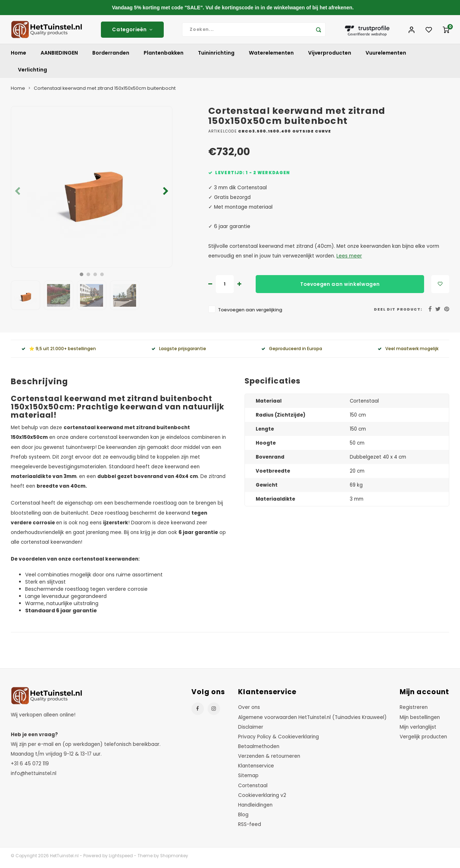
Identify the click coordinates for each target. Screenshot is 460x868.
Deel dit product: (398, 313)
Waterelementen (271, 56)
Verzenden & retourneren (269, 760)
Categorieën (132, 31)
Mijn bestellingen (420, 721)
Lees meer (349, 259)
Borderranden (111, 56)
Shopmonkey (174, 859)
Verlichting (32, 73)
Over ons (249, 711)
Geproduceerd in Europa (292, 352)
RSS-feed (250, 828)
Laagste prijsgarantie (179, 352)
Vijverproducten (330, 56)
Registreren (414, 711)
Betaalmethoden (259, 750)
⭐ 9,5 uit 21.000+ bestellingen (59, 352)
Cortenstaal (253, 789)
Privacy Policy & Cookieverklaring (278, 740)
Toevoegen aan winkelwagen (340, 287)
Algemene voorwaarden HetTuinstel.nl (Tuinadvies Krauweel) (312, 721)
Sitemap (248, 779)
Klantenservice (256, 769)
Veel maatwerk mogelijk (408, 352)
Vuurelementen (386, 56)
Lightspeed (121, 859)
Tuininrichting (216, 56)
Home (18, 56)
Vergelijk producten (423, 740)
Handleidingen (255, 809)
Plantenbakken (164, 56)
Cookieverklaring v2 (262, 799)
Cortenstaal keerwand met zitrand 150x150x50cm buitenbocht (105, 92)
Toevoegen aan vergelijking (250, 313)
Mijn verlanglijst (418, 730)
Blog (243, 818)
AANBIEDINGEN (59, 56)
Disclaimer (251, 730)
